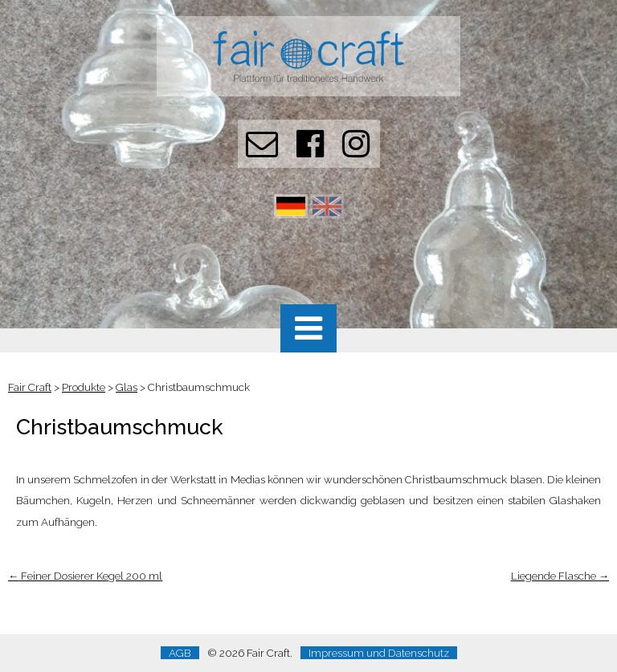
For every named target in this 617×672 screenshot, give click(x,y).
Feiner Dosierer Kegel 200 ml (85, 576)
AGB (180, 653)
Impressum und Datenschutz (379, 653)
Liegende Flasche (560, 576)
